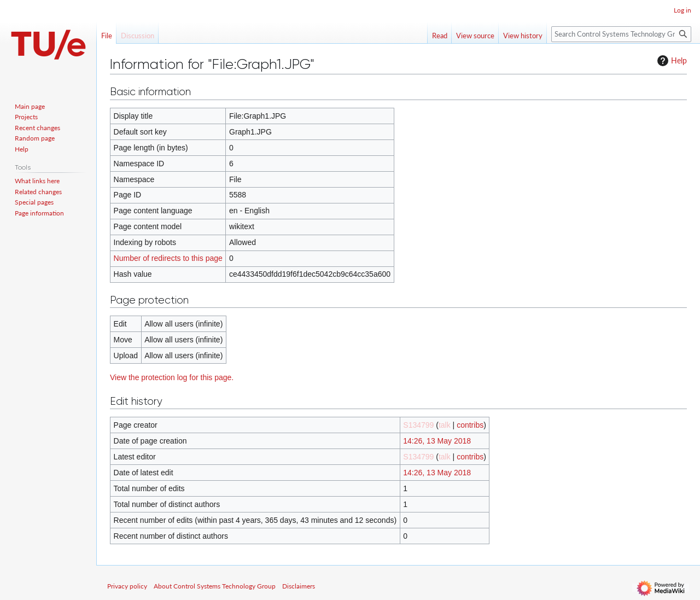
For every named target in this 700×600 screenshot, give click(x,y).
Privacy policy (127, 586)
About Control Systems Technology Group (215, 586)
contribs (470, 425)
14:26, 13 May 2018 (437, 441)
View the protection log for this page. (172, 377)
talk (445, 425)
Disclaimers (299, 586)
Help (671, 61)
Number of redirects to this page (168, 258)
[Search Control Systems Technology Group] (621, 34)
